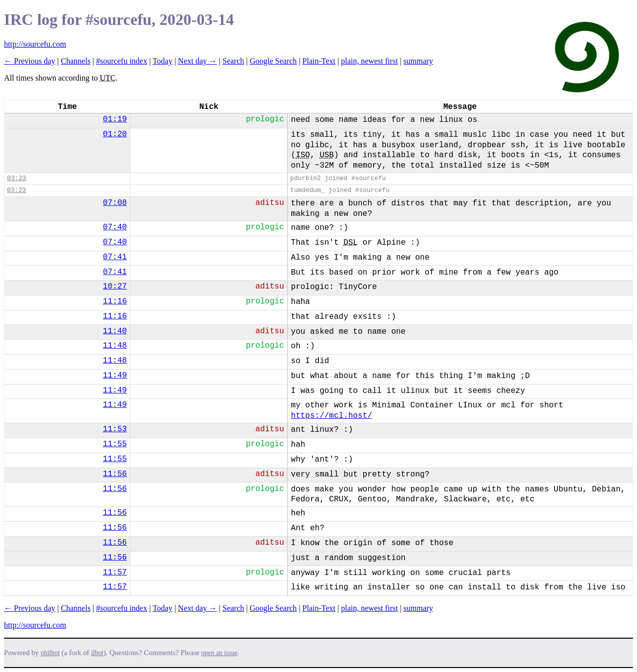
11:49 (115, 376)
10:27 (115, 287)
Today (163, 61)
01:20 (115, 134)
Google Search (273, 61)
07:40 (115, 227)
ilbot (97, 653)
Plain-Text (319, 61)
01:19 (115, 119)
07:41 (115, 257)
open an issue (219, 653)
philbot (50, 653)
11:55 (115, 444)
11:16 (115, 301)
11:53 (115, 429)
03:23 (16, 178)
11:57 (115, 573)
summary (419, 61)
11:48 (115, 346)
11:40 (115, 331)
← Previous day (30, 61)
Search (233, 61)
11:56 (115, 474)
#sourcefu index (122, 61)
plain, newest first (369, 61)
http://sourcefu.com (35, 44)
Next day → (198, 61)
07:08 (115, 203)
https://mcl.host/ (332, 416)
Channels (76, 61)
